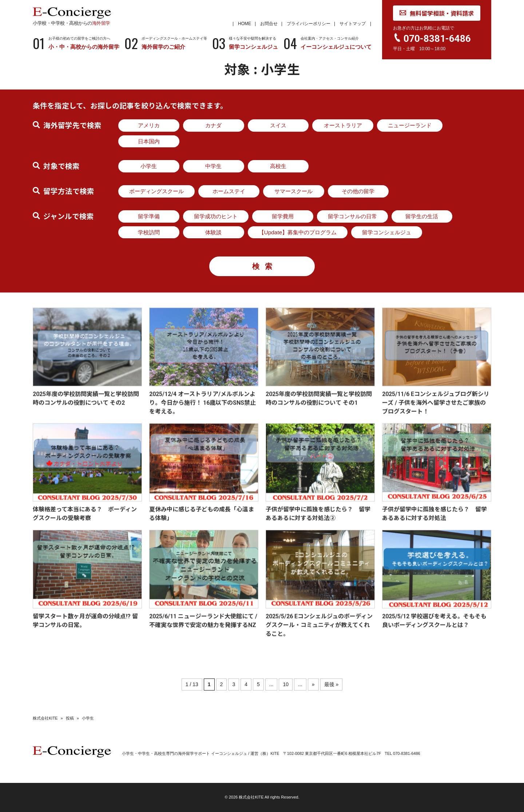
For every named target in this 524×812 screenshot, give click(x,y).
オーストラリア (343, 125)
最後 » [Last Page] (332, 684)
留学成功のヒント (216, 216)
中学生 (213, 166)
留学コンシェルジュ (387, 232)
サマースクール (293, 191)
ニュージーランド (410, 125)
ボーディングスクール (156, 191)
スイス (278, 125)
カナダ (213, 125)
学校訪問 (149, 232)
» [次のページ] (313, 684)
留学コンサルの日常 (352, 216)
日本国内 (149, 141)
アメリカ (149, 125)
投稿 (70, 718)
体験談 (213, 232)
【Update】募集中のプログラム (298, 232)
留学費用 (283, 216)
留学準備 (149, 216)
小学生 (149, 166)
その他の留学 (358, 191)
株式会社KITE (45, 718)
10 (286, 684)
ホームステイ (229, 191)
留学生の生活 (422, 216)
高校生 (278, 166)
